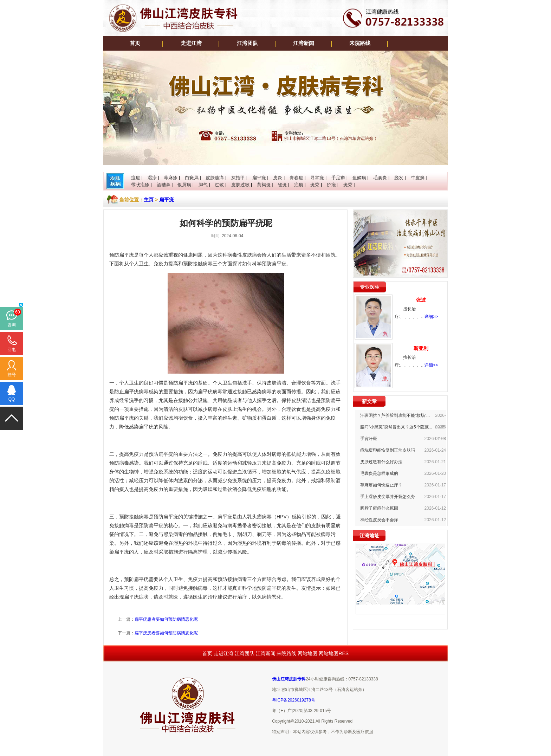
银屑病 (184, 185)
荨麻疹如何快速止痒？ (381, 485)
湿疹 (152, 178)
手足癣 (338, 178)
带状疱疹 (140, 185)
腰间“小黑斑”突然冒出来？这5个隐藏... (396, 427)
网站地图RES (334, 653)
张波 (421, 300)
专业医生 (370, 287)
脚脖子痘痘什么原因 (379, 508)
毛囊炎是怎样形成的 (379, 473)
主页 (149, 200)
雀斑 (282, 185)
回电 (12, 350)
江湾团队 (247, 43)
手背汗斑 (369, 439)
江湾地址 (369, 536)
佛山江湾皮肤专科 (289, 679)
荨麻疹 (171, 178)
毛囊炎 (380, 178)
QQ (12, 399)
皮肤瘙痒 (215, 178)
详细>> (431, 317)
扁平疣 (259, 178)
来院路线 (360, 43)
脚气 (203, 185)
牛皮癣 (418, 178)
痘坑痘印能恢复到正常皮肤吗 (388, 450)
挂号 (12, 375)
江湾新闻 (304, 43)
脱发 (399, 178)
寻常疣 (317, 178)
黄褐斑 (264, 185)
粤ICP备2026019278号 (294, 700)
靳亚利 (421, 348)
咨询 (12, 325)
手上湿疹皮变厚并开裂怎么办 (388, 497)
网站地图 (307, 653)
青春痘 (296, 178)
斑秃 (315, 185)
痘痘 (136, 178)
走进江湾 (191, 43)
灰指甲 (238, 178)
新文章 (369, 401)
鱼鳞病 (359, 178)
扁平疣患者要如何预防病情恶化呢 (166, 619)
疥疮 (331, 185)
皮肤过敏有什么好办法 (381, 462)
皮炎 (278, 178)
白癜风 (192, 178)
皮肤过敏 (240, 185)
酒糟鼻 (164, 185)
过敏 (219, 185)
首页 (135, 43)
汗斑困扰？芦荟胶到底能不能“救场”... (395, 415)
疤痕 (299, 185)
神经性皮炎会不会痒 (379, 520)
